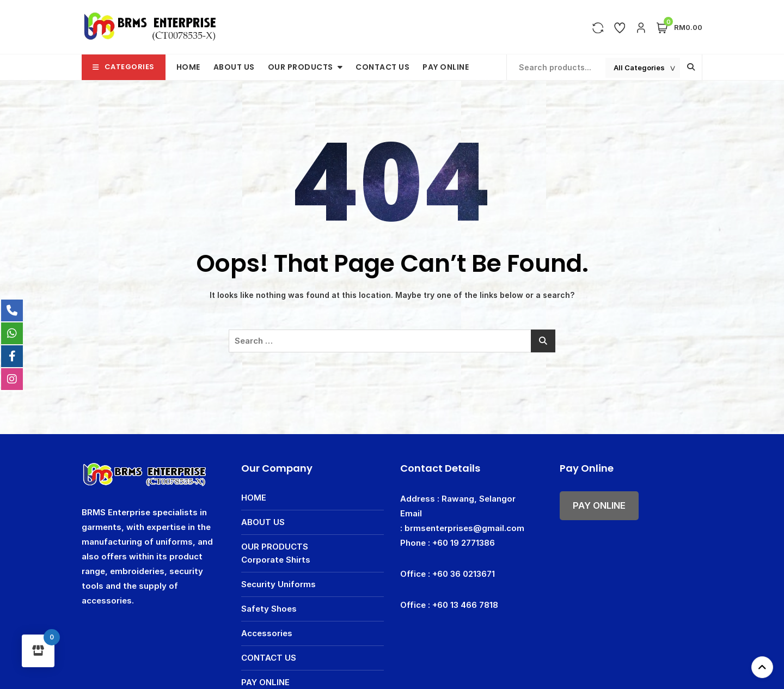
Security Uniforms (278, 584)
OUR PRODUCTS (301, 67)
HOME (188, 67)
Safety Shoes (269, 609)
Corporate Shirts (276, 560)
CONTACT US (382, 67)
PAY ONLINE (446, 67)
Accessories (267, 633)
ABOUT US (234, 67)
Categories (124, 67)
